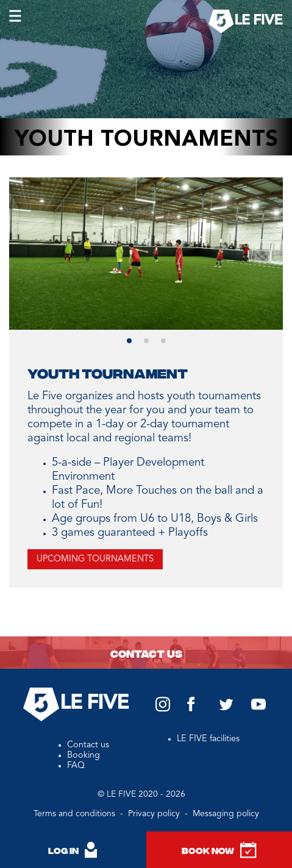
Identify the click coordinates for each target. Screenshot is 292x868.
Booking (84, 755)
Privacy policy (155, 814)
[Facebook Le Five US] (191, 710)
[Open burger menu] (17, 18)
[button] (129, 341)
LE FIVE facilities (208, 739)
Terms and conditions (76, 814)
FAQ (76, 766)
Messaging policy (226, 814)
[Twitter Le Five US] (226, 708)
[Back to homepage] (246, 23)
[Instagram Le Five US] (163, 710)
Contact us (146, 653)
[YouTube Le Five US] (258, 708)
